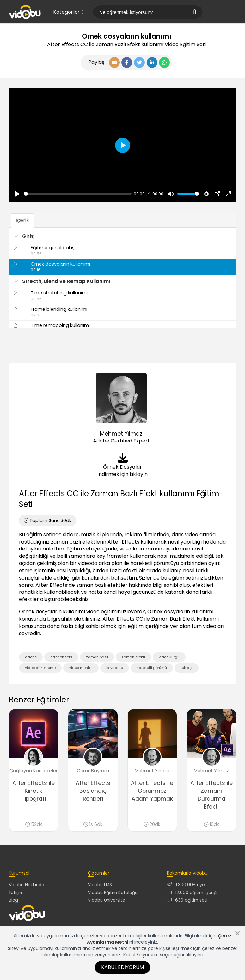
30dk (48, 520)
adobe (31, 657)
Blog (13, 900)
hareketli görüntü (152, 668)
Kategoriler (68, 12)
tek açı (187, 668)
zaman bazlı (97, 657)
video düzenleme (40, 668)
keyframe (115, 668)
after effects (61, 657)
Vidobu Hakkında (27, 885)
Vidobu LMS (100, 885)
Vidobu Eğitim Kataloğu (113, 893)
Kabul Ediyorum (122, 967)
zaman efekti (133, 657)
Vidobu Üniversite (107, 900)
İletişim (16, 893)
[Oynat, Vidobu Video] (17, 194)
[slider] (78, 194)
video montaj (81, 668)
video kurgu (169, 657)
